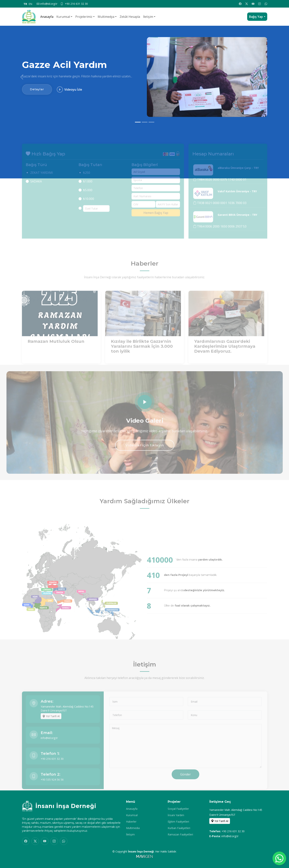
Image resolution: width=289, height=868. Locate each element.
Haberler (131, 822)
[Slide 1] (138, 122)
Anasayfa (47, 17)
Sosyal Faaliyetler (178, 809)
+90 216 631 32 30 (52, 767)
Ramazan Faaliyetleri (180, 835)
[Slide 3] (151, 122)
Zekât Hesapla (130, 17)
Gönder (185, 783)
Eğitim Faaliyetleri (178, 822)
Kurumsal (63, 17)
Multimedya (106, 17)
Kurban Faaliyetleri (179, 828)
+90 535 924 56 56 (52, 788)
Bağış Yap (256, 17)
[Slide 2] (145, 122)
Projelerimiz (84, 17)
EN (30, 4)
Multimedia (133, 828)
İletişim (148, 17)
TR (25, 4)
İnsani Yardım (176, 815)
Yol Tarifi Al (51, 725)
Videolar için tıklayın (144, 447)
